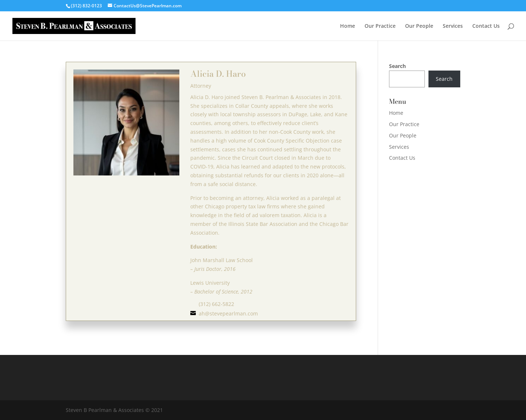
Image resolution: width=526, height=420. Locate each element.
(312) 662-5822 (216, 304)
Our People (419, 26)
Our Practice (380, 26)
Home (348, 26)
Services (453, 26)
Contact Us (486, 26)
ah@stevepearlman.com (228, 313)
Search (397, 66)
